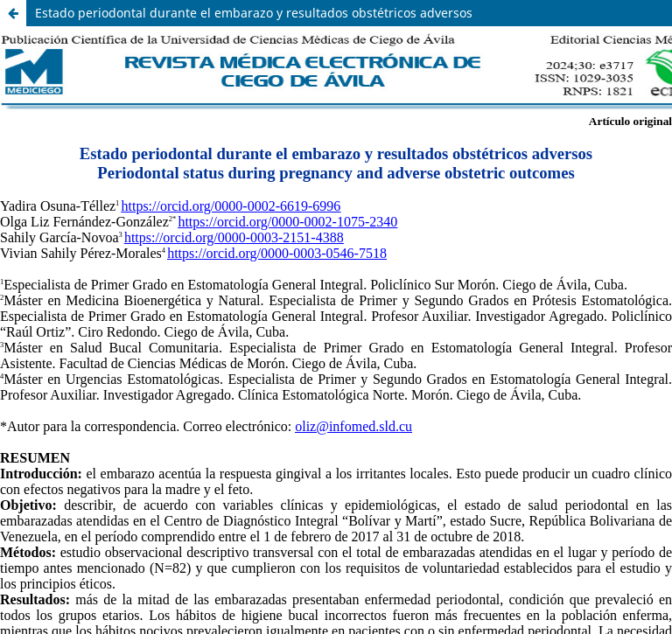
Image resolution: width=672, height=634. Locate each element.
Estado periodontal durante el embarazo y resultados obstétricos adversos (254, 13)
